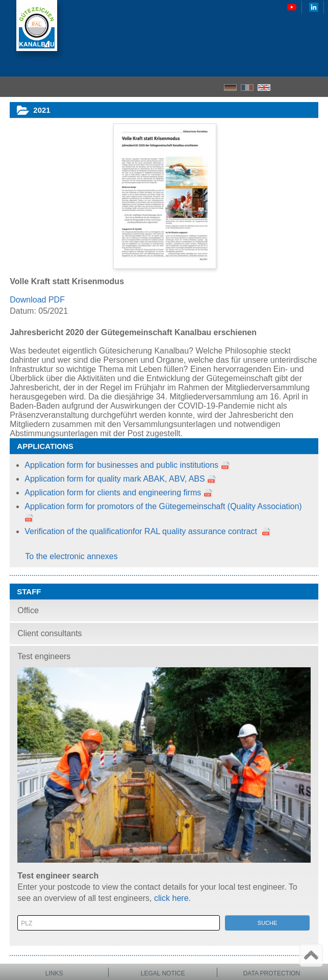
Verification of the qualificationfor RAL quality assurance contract (142, 531)
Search (300, 87)
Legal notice (163, 973)
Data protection (272, 973)
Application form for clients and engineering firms (113, 493)
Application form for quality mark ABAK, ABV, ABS (120, 479)
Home (282, 87)
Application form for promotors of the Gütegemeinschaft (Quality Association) (163, 506)
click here (171, 898)
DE (230, 87)
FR (247, 87)
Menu (317, 87)
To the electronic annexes (71, 556)
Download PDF (37, 300)
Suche (268, 923)
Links (54, 973)
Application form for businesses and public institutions (121, 465)
